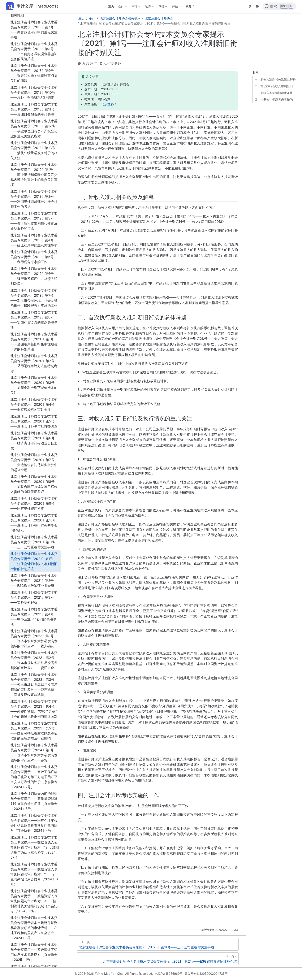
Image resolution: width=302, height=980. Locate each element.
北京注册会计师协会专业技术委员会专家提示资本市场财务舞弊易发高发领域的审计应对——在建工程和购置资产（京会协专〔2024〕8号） (34, 765)
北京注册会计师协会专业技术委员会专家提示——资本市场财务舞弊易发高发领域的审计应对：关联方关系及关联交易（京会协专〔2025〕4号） (34, 862)
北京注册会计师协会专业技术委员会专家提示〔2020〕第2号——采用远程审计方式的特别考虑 (34, 200)
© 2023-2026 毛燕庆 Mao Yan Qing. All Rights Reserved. (114, 974)
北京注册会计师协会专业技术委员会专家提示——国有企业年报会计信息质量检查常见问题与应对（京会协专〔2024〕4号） (34, 660)
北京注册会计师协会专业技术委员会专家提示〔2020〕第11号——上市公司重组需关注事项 (34, 379)
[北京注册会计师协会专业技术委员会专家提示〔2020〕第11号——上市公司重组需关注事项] (158, 944)
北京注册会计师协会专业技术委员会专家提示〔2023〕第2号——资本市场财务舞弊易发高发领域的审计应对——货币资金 (34, 497)
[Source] (250, 6)
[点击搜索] (279, 6)
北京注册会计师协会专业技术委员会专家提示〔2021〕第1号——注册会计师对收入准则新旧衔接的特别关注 (34, 398)
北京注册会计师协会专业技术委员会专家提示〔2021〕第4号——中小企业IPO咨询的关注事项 (34, 454)
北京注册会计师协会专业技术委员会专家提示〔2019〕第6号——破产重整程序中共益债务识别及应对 (34, 113)
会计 (122, 7)
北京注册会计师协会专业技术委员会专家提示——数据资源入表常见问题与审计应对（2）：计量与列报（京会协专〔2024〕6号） (34, 711)
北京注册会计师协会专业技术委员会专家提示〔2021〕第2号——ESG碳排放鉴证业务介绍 (34, 417)
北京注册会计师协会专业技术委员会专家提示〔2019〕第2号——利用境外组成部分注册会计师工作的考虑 (34, 36)
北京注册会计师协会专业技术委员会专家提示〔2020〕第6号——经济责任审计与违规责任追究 (34, 277)
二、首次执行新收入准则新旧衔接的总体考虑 (276, 86)
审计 (135, 7)
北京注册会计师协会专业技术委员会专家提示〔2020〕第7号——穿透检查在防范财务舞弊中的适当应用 (34, 299)
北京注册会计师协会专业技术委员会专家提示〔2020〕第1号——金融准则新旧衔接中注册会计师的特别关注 (34, 178)
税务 (189, 6)
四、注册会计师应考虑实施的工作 (276, 99)
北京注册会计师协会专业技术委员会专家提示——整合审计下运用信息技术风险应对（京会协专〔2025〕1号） (34, 789)
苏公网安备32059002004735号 (206, 974)
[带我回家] (33, 6)
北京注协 (107, 104)
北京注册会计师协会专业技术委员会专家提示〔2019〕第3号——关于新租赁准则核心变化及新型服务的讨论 (34, 58)
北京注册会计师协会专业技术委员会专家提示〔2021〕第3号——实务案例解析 (34, 434)
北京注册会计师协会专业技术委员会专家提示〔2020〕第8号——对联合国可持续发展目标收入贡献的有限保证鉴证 (34, 321)
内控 (163, 7)
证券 (149, 7)
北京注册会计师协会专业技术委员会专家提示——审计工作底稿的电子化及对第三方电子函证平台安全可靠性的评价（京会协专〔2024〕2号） (34, 614)
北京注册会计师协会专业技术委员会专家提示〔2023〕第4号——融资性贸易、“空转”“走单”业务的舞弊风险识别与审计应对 (34, 546)
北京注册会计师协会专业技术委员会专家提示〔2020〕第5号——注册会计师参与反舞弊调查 (34, 258)
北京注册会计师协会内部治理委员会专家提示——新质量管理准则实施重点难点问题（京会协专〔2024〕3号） (34, 638)
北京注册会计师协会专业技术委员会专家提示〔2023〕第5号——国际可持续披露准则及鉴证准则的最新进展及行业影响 (34, 568)
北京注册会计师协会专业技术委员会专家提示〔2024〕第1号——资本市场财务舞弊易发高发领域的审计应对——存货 (34, 589)
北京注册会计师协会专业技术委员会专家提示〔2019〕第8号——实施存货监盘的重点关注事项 (34, 157)
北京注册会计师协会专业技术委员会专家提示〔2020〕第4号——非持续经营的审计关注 (34, 241)
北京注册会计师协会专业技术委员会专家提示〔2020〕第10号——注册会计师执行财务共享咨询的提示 (34, 360)
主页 (111, 6)
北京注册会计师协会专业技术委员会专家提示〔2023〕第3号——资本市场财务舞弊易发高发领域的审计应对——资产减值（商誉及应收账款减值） (34, 521)
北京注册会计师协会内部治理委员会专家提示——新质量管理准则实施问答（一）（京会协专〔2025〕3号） (34, 838)
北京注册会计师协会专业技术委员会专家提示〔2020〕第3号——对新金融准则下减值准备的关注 (34, 222)
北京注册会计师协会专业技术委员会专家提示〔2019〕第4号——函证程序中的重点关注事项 (34, 77)
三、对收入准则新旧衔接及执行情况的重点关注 (276, 93)
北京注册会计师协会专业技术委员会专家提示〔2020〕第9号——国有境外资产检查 (34, 340)
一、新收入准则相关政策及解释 (275, 79)
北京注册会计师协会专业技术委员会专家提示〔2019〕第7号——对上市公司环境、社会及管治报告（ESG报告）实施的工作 (34, 135)
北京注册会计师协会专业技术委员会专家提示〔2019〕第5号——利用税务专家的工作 (34, 94)
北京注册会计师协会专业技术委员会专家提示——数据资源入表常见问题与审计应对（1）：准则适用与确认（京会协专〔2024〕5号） (35, 684)
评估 (176, 7)
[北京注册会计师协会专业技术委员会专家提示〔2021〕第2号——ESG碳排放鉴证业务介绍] (158, 959)
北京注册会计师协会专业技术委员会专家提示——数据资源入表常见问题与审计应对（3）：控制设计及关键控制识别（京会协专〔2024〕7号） (34, 738)
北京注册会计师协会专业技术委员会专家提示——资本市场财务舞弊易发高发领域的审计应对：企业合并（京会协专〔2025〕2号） (34, 813)
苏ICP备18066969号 (169, 974)
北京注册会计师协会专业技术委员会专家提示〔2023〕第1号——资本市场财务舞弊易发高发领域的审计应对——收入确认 (34, 475)
